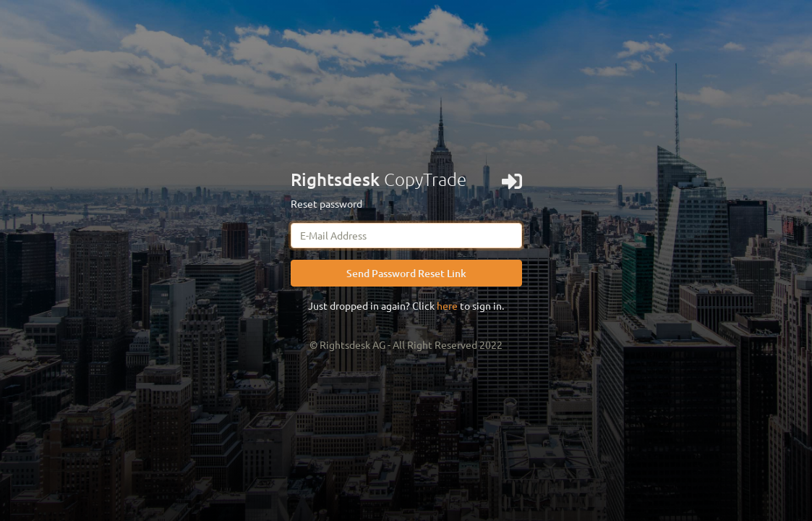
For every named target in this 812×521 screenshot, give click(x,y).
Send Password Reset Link (406, 273)
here (447, 305)
